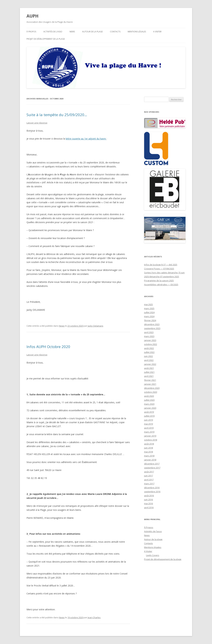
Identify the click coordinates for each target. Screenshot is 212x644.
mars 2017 (149, 484)
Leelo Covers (153, 555)
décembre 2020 (152, 388)
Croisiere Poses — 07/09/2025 (159, 269)
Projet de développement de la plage (46, 39)
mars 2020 (149, 404)
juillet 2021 (149, 372)
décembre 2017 (152, 464)
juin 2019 (148, 420)
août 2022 (149, 348)
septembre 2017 (152, 468)
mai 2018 (148, 452)
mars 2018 (149, 456)
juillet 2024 (149, 312)
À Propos (31, 32)
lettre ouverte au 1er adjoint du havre (86, 139)
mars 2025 (149, 308)
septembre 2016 (152, 492)
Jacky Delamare (95, 326)
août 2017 (149, 472)
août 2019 (149, 412)
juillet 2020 (149, 400)
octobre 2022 (151, 344)
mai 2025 (148, 304)
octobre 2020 (151, 392)
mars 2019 (149, 432)
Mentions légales (137, 32)
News (72, 32)
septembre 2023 (152, 328)
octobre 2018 (151, 440)
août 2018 (149, 444)
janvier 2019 (150, 436)
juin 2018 (148, 448)
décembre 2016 (152, 488)
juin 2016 (148, 500)
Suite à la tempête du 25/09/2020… (57, 115)
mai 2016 (148, 503)
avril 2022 (149, 360)
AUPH (32, 16)
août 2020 (149, 396)
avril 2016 (149, 507)
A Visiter (157, 32)
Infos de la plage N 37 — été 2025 (161, 265)
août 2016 (149, 496)
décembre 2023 (152, 324)
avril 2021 (149, 376)
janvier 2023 (150, 340)
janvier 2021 (150, 384)
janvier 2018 (150, 460)
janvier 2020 (150, 408)
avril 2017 (149, 480)
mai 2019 (148, 424)
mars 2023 (149, 336)
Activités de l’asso (53, 32)
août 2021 (149, 368)
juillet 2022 (149, 352)
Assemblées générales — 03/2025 (161, 285)
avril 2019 (149, 428)
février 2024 (150, 320)
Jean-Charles (94, 617)
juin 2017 (148, 476)
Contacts (115, 32)
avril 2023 (149, 332)
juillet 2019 (149, 416)
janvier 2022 (150, 364)
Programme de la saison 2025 (159, 281)
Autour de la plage (92, 32)
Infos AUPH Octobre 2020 (48, 347)
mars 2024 (149, 316)
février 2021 (150, 380)
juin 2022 (148, 356)
